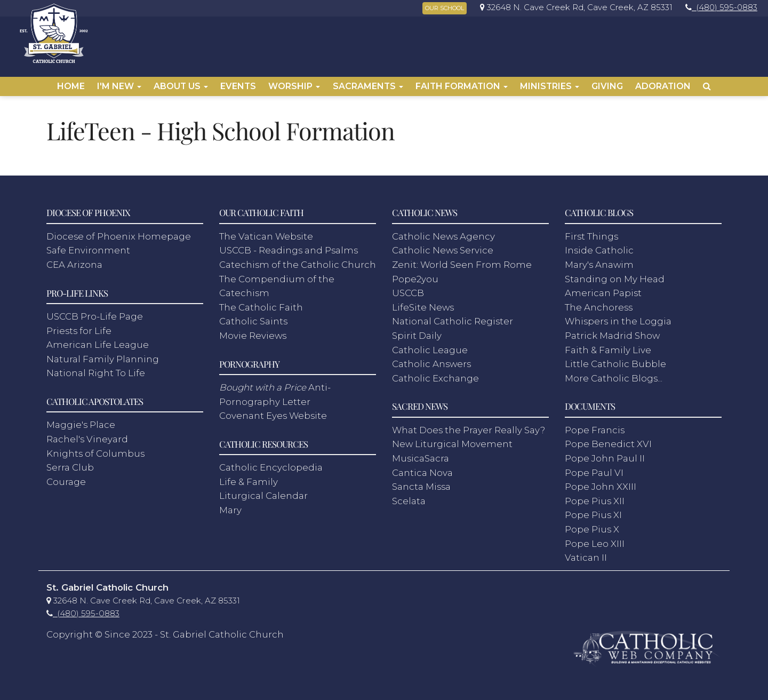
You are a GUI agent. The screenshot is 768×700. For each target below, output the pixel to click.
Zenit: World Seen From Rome (462, 265)
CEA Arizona (74, 265)
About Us (181, 86)
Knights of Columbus (95, 454)
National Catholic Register (453, 321)
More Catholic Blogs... (614, 378)
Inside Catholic (599, 250)
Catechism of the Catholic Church (298, 265)
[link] (574, 7)
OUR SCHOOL (445, 8)
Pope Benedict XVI (608, 444)
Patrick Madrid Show (612, 336)
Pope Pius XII (595, 501)
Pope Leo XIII (595, 544)
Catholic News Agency (443, 236)
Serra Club (70, 467)
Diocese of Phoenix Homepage (119, 236)
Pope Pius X (592, 529)
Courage (66, 482)
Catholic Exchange (435, 378)
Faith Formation (462, 86)
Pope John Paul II (605, 458)
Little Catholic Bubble (615, 364)
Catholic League (430, 350)
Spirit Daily (417, 336)
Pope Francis (595, 430)
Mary (230, 510)
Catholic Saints (253, 321)
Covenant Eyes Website (273, 416)
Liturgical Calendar (263, 496)
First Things (591, 236)
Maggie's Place (81, 425)
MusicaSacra (421, 458)
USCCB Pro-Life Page (95, 316)
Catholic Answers (431, 364)
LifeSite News (423, 307)
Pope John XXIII (601, 487)
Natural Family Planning (103, 359)
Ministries (550, 86)
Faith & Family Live (608, 350)
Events (238, 86)
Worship (294, 86)
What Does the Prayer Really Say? (469, 430)
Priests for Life (79, 331)
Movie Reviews (253, 336)
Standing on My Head (615, 279)
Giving (607, 86)
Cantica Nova (422, 473)
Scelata (409, 501)
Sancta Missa (421, 487)
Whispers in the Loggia (618, 321)
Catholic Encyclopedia (271, 467)
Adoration (663, 86)
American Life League (98, 345)
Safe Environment (88, 250)
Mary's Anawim (599, 265)
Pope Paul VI (594, 473)
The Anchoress (599, 307)
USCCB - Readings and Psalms (289, 250)
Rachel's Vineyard (87, 439)
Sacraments (368, 86)
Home (71, 86)
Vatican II (586, 558)
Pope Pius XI (593, 515)
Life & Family (249, 482)
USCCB (408, 293)
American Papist (603, 293)
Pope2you (415, 279)
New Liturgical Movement (452, 444)
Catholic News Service (443, 250)
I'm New (119, 86)
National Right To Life (96, 373)
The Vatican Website (266, 236)
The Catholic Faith (261, 307)
